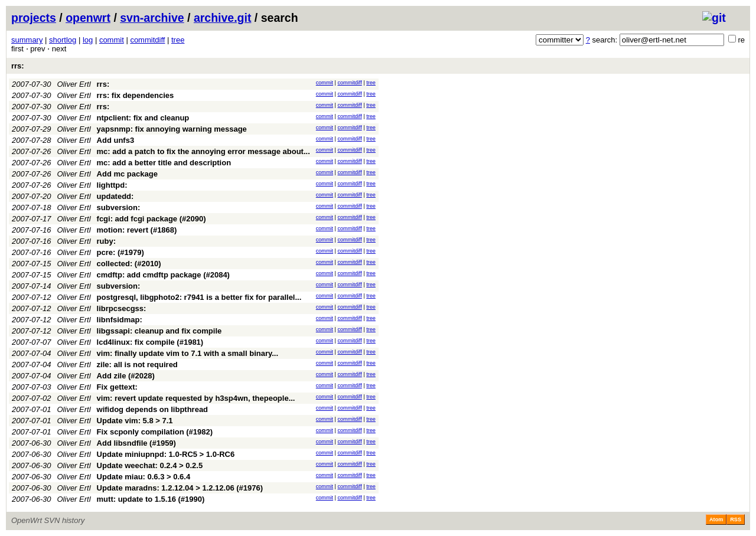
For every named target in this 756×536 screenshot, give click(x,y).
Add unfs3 (116, 140)
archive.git (223, 18)
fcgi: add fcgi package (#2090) (151, 219)
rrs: (18, 66)
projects (34, 18)
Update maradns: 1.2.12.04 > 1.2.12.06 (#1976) (180, 488)
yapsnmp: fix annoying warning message (172, 129)
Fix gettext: (117, 387)
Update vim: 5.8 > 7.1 (135, 421)
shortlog (63, 40)
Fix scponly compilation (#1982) (155, 432)
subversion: (119, 207)
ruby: (107, 241)
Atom (716, 519)
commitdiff (147, 40)
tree (178, 40)
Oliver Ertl (74, 84)
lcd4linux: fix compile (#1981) (150, 342)
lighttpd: (112, 185)
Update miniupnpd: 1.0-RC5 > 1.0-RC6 (166, 454)
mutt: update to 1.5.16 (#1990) (151, 499)
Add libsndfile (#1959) (136, 443)
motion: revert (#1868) (137, 230)
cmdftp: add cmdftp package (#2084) (163, 275)
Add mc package (127, 174)
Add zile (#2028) (126, 376)
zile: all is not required (137, 365)
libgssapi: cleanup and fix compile (159, 331)
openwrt (88, 18)
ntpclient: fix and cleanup (143, 118)
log (88, 40)
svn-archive (152, 18)
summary (27, 40)
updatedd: (115, 196)
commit (112, 40)
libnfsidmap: (120, 320)
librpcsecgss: (122, 308)
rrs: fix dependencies (136, 95)
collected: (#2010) (129, 264)
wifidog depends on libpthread (153, 409)
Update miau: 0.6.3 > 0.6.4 (144, 477)
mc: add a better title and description (164, 163)
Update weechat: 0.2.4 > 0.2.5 (150, 465)
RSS (736, 519)
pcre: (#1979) (120, 252)
